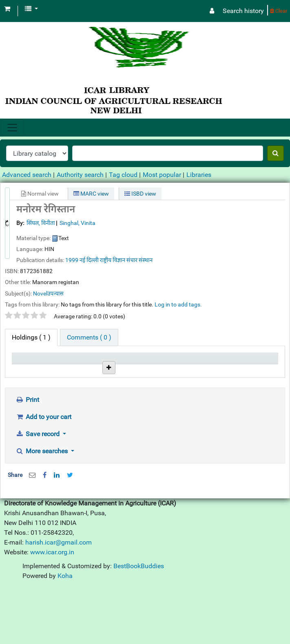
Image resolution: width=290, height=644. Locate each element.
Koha (65, 633)
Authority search (80, 175)
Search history (243, 11)
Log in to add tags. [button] (178, 304)
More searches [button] (42, 508)
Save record (38, 491)
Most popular (162, 175)
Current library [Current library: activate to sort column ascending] (71, 366)
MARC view (91, 194)
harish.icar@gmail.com (59, 599)
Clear (279, 11)
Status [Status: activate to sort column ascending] (158, 369)
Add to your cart (43, 474)
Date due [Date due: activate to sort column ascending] (206, 369)
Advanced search (27, 175)
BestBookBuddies (139, 623)
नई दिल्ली (89, 260)
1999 (72, 260)
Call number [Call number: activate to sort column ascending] (121, 369)
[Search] (276, 153)
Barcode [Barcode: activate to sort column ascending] (249, 369)
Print (27, 457)
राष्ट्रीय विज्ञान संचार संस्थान (126, 260)
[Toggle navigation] (12, 128)
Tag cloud (123, 175)
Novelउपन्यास (48, 293)
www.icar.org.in (52, 609)
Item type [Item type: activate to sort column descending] (29, 369)
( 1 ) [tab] (31, 337)
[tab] (89, 337)
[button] (7, 9)
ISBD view (140, 194)
